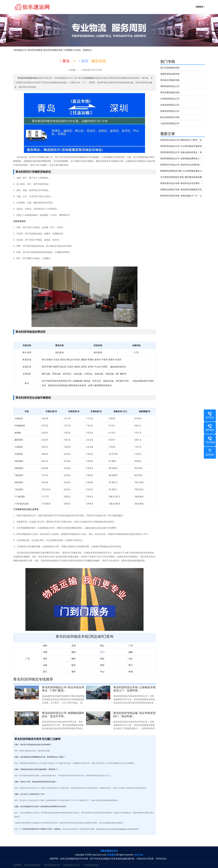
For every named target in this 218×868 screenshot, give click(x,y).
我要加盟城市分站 (109, 851)
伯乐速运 (111, 855)
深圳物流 (89, 78)
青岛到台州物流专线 (170, 80)
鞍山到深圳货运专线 (170, 117)
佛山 (102, 646)
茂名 (45, 659)
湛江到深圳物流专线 (170, 68)
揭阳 (131, 652)
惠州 (74, 652)
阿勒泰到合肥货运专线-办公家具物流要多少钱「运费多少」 (188, 171)
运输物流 (199, 7)
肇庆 (74, 672)
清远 (102, 659)
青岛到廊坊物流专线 (170, 92)
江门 (102, 652)
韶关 (74, 665)
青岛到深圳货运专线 (71, 865)
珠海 (131, 672)
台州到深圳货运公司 (170, 99)
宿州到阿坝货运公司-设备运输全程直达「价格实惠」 (185, 152)
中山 (102, 672)
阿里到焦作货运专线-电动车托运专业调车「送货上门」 (186, 183)
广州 (131, 646)
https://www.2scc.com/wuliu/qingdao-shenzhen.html (117, 829)
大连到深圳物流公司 (170, 123)
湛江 (45, 672)
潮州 (45, 646)
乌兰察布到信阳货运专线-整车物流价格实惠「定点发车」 (187, 177)
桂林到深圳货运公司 (170, 111)
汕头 (131, 659)
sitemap (138, 855)
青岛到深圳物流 (35, 50)
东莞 (74, 646)
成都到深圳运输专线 (170, 74)
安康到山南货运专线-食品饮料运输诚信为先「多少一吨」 (187, 189)
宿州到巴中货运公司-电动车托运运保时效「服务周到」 (186, 165)
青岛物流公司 (20, 50)
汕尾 (45, 665)
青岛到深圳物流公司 (52, 865)
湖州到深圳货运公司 (170, 86)
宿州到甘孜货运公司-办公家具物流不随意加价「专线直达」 (188, 146)
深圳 (102, 665)
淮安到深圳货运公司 (170, 105)
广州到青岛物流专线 (91, 865)
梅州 (74, 659)
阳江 (131, 665)
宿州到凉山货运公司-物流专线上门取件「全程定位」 (185, 140)
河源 (45, 652)
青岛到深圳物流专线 (27, 78)
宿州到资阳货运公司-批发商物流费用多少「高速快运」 (186, 158)
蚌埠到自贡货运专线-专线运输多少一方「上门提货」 (185, 196)
